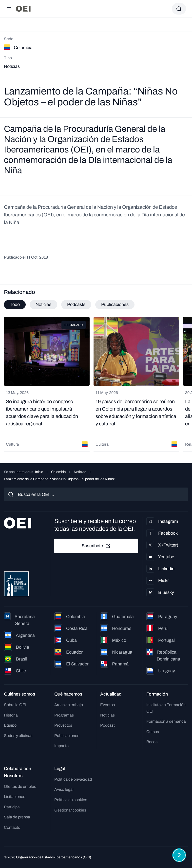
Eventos (107, 705)
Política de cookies (71, 800)
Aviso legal (64, 789)
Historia (11, 715)
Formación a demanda (166, 721)
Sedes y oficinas (18, 736)
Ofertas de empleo (20, 786)
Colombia (58, 472)
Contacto (12, 827)
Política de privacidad (73, 779)
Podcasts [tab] (76, 304)
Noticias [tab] (43, 304)
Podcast (107, 725)
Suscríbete (96, 546)
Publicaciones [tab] (115, 304)
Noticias (80, 472)
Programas (64, 715)
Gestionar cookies (70, 810)
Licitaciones (15, 797)
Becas (152, 742)
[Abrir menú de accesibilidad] (179, 855)
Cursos (153, 732)
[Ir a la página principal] (23, 9)
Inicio (39, 472)
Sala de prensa (17, 817)
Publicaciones (67, 736)
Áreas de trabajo (69, 705)
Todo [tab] (15, 304)
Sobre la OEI (15, 705)
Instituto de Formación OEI (166, 708)
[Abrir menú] (9, 9)
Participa (12, 807)
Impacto (61, 746)
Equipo (10, 725)
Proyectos (63, 725)
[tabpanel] (96, 384)
